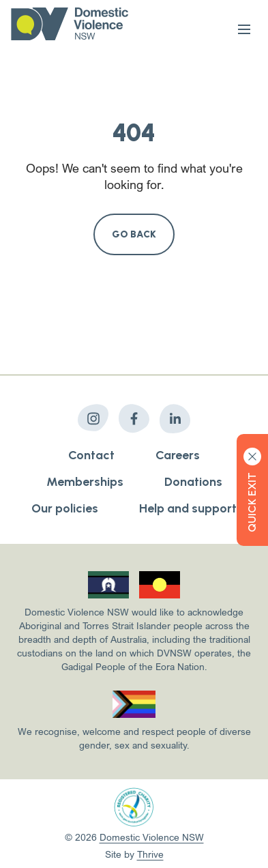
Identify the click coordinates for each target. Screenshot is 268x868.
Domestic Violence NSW (152, 837)
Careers (178, 455)
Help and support (188, 508)
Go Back (134, 234)
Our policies (65, 508)
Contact (91, 455)
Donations (193, 482)
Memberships (85, 482)
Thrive (150, 854)
